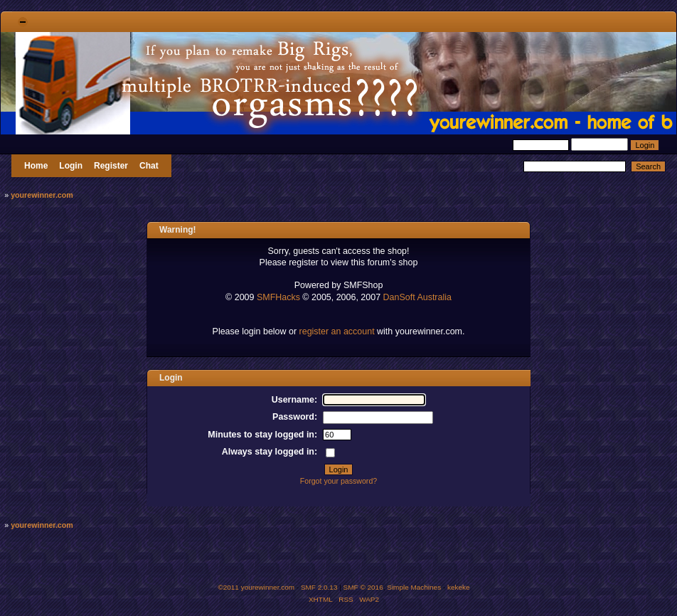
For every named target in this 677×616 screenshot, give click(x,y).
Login (71, 166)
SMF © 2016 (363, 587)
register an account (337, 331)
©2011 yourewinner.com (256, 587)
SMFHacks (278, 297)
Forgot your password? (338, 481)
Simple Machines (414, 587)
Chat (149, 166)
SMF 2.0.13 (319, 587)
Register (111, 166)
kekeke (459, 587)
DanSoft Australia (417, 297)
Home (36, 166)
